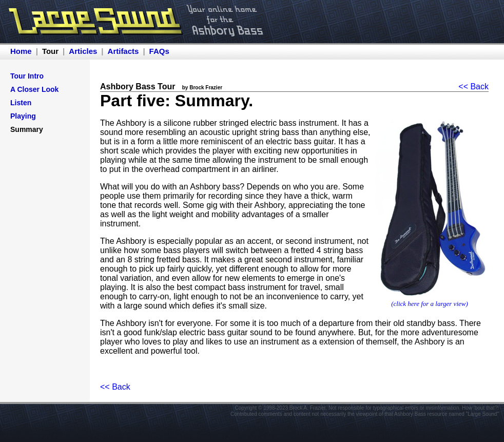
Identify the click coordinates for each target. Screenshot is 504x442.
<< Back (473, 87)
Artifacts (123, 51)
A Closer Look (34, 89)
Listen (21, 103)
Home (21, 51)
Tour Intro (27, 76)
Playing (23, 116)
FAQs (159, 51)
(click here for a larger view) (430, 304)
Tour (50, 51)
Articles (83, 51)
